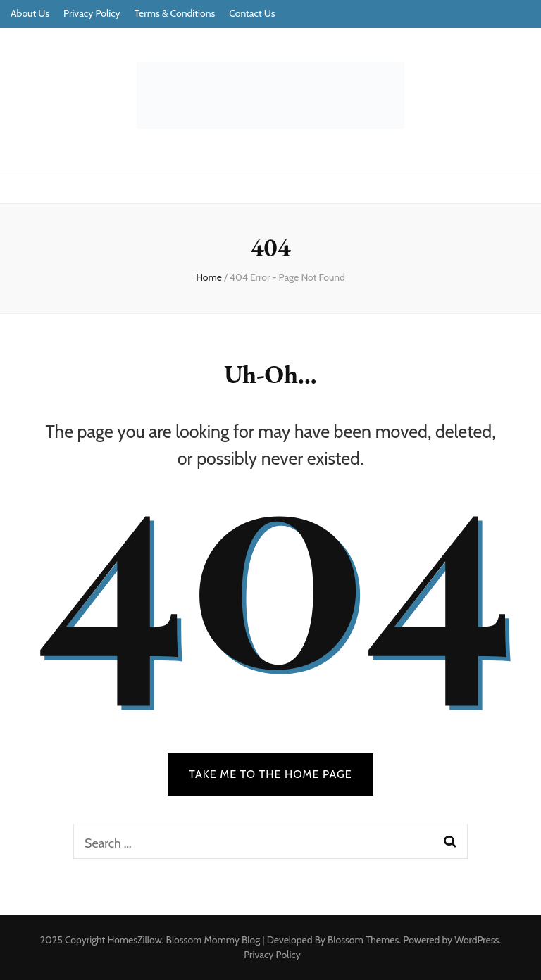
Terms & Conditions (175, 13)
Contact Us (252, 13)
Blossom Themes (363, 940)
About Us (30, 13)
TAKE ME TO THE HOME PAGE (270, 774)
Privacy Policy (92, 13)
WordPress (477, 940)
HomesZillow (134, 940)
